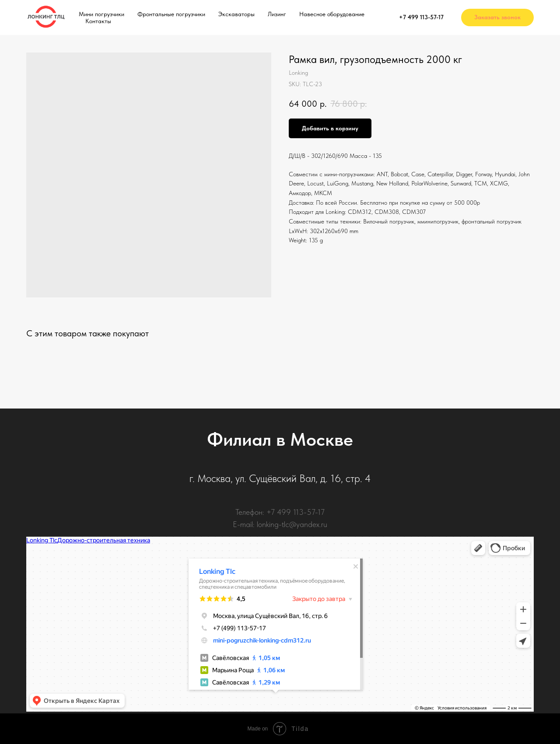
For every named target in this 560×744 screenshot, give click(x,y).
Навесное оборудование (332, 14)
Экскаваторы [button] (236, 14)
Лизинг (277, 14)
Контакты (98, 21)
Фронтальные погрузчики (171, 14)
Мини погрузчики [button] (101, 14)
